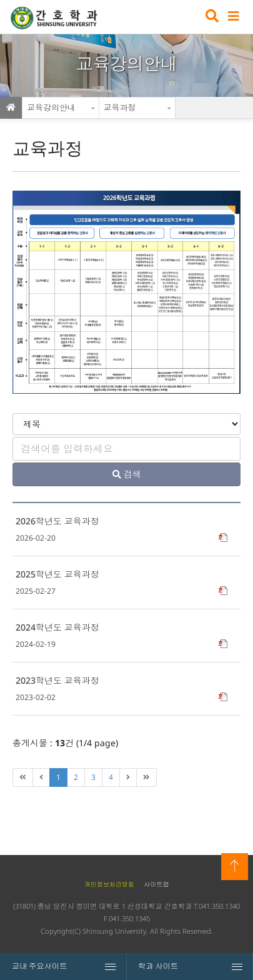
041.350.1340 (219, 906)
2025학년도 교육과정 (57, 574)
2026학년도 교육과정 (57, 521)
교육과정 (120, 107)
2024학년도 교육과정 (57, 627)
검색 (211, 17)
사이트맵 (156, 884)
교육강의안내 (51, 107)
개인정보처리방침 (109, 884)
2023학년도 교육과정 (57, 680)
